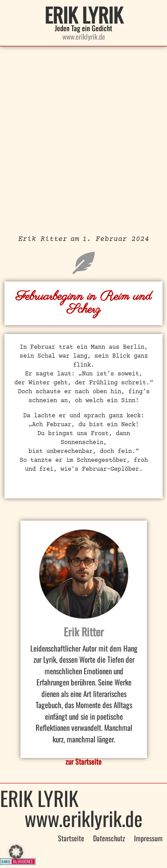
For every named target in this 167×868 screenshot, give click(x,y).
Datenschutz (109, 838)
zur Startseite (83, 762)
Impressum (148, 838)
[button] (16, 852)
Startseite (71, 838)
